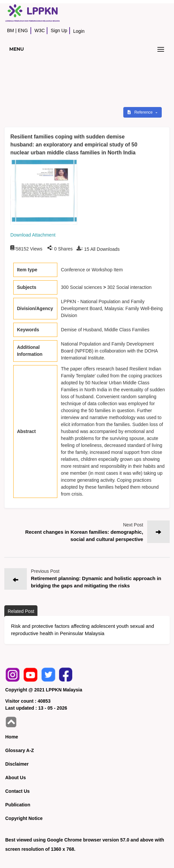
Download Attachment (33, 235)
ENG (23, 30)
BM (10, 30)
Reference (141, 112)
